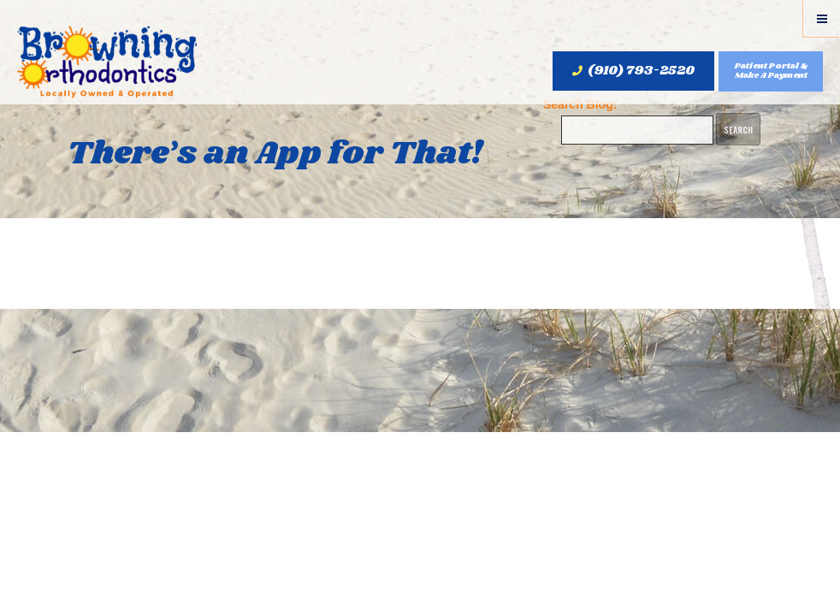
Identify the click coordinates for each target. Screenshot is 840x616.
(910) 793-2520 (634, 71)
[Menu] (822, 18)
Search (738, 130)
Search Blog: (580, 104)
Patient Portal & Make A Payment (771, 71)
